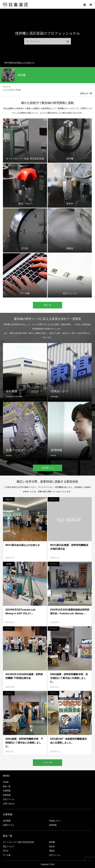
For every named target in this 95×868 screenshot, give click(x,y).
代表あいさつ (55, 821)
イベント (53, 499)
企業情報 (7, 791)
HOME (6, 782)
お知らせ (9, 499)
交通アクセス (9, 825)
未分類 (9, 564)
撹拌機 (52, 842)
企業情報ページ (47, 468)
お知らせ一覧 (86, 93)
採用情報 (7, 795)
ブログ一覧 (47, 763)
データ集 (7, 855)
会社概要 (7, 821)
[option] (47, 63)
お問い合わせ (9, 804)
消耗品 (52, 851)
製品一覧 (47, 305)
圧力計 (6, 851)
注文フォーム (9, 799)
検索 (68, 42)
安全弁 (52, 846)
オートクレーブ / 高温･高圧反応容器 (18, 842)
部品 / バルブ (8, 846)
